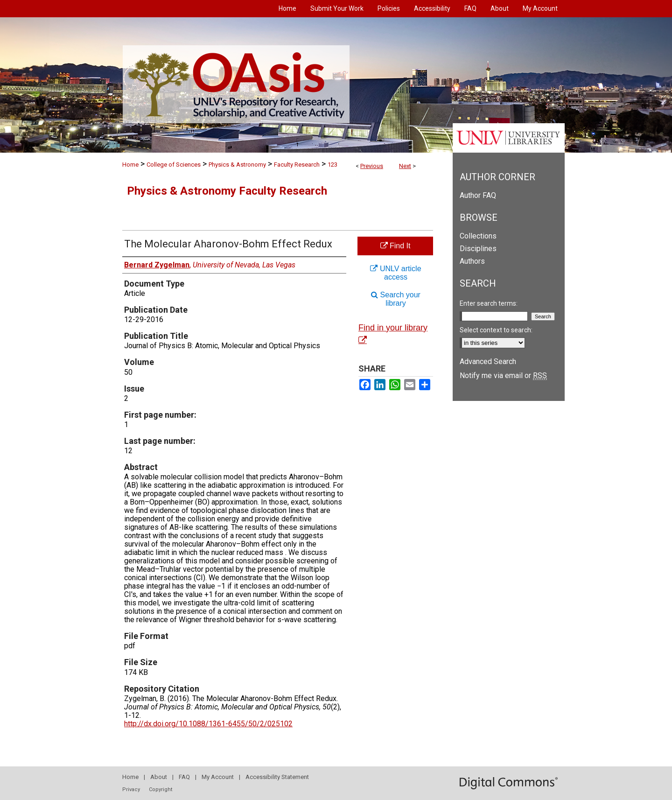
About (159, 777)
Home (130, 165)
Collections (478, 236)
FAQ (184, 777)
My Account (218, 777)
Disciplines (478, 249)
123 (332, 165)
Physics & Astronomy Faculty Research (227, 191)
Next (405, 166)
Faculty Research (297, 165)
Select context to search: (496, 330)
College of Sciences (174, 165)
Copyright (161, 789)
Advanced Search (488, 361)
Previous (372, 166)
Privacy (131, 789)
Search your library (396, 299)
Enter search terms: (489, 303)
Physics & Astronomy (237, 165)
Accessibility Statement (277, 777)
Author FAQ (478, 195)
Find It (395, 246)
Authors (472, 261)
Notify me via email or (503, 375)
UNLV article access (395, 273)
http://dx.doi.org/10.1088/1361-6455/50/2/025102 (208, 724)
